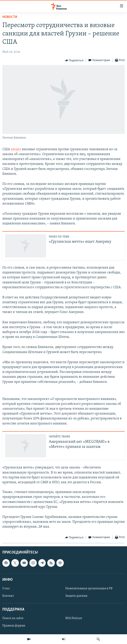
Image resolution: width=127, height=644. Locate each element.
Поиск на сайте (13, 618)
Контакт (8, 596)
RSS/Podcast (74, 618)
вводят (16, 149)
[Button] (74, 61)
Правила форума (14, 626)
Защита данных (76, 596)
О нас (6, 589)
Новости (10, 17)
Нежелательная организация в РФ (89, 589)
